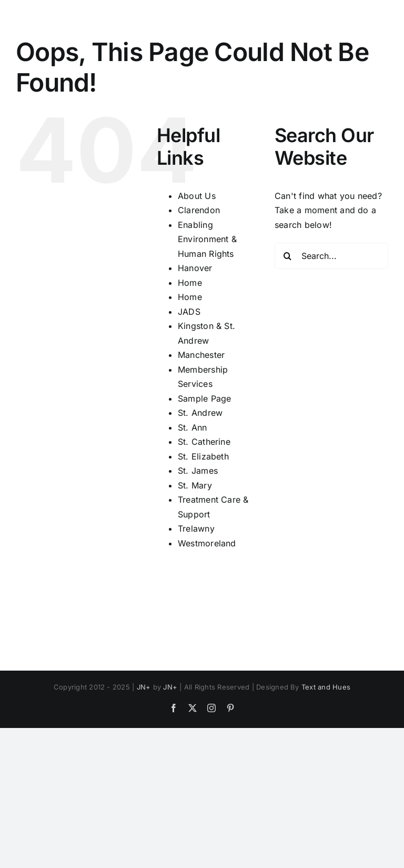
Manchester (201, 355)
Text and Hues (326, 687)
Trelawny (196, 528)
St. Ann (193, 427)
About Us (197, 196)
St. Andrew (200, 413)
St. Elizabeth (203, 456)
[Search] (288, 256)
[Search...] (331, 256)
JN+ (144, 687)
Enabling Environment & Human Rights (207, 239)
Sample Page (205, 398)
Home (190, 283)
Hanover (195, 268)
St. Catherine (204, 442)
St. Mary (195, 485)
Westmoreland (207, 543)
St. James (198, 471)
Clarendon (199, 210)
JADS (189, 312)
